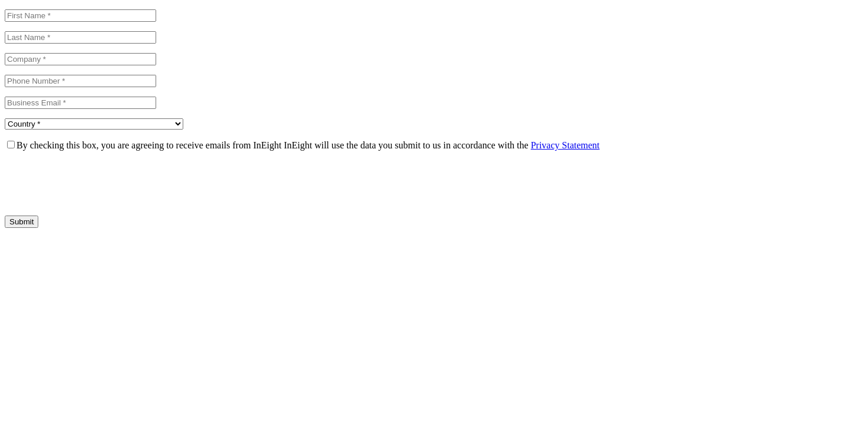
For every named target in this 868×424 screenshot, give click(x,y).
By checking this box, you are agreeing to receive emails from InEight (149, 145)
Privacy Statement (565, 145)
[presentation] (94, 183)
